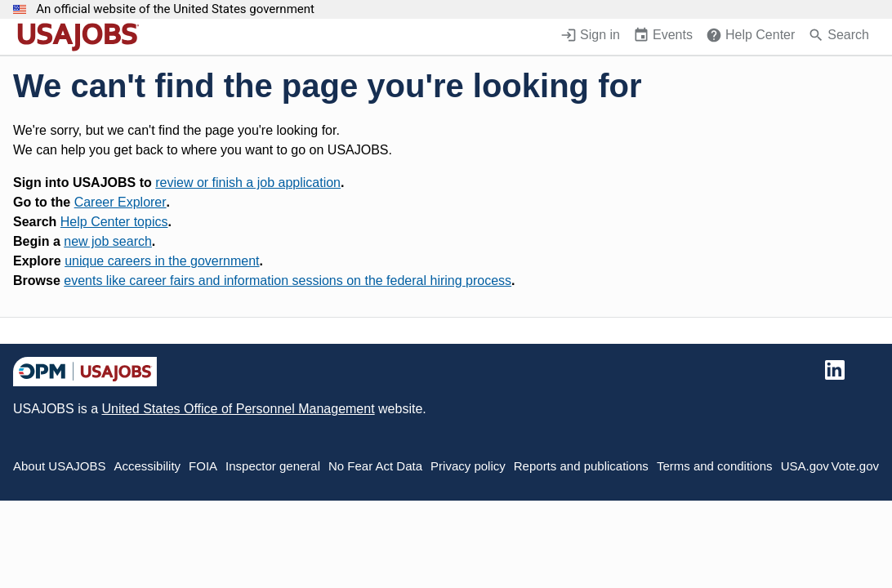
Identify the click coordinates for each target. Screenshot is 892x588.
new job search (108, 241)
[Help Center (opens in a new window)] (750, 37)
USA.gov (805, 466)
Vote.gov (855, 466)
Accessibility (147, 466)
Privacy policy (468, 466)
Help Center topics (114, 222)
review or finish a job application (248, 183)
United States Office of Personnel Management (238, 409)
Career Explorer (120, 202)
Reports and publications (581, 466)
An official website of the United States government (175, 9)
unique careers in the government (162, 261)
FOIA (203, 466)
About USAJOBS (59, 466)
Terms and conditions (715, 466)
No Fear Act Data (375, 466)
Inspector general (273, 466)
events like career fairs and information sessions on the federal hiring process (288, 281)
